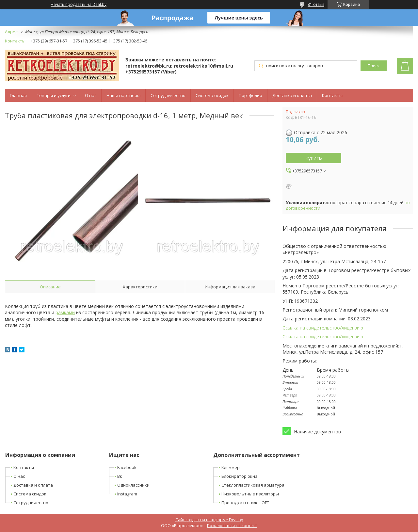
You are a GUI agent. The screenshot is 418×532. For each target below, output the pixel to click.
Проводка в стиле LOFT (245, 503)
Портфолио (250, 95)
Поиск (373, 66)
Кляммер (231, 467)
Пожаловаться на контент (232, 526)
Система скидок (212, 95)
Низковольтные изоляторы (250, 494)
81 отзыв (316, 4)
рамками (65, 312)
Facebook (127, 467)
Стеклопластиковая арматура (253, 485)
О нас (91, 95)
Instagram (127, 494)
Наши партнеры (123, 95)
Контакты (332, 95)
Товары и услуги (54, 95)
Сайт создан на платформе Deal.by (209, 520)
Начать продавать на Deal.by (79, 5)
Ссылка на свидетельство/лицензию (323, 328)
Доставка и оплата (292, 95)
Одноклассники (133, 485)
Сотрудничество (168, 95)
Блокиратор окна (240, 476)
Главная (18, 95)
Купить (314, 158)
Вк (120, 476)
